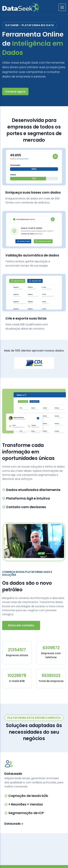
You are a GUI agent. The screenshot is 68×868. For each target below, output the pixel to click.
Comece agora (15, 92)
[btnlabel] (62, 7)
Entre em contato (21, 625)
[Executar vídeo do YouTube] (34, 541)
